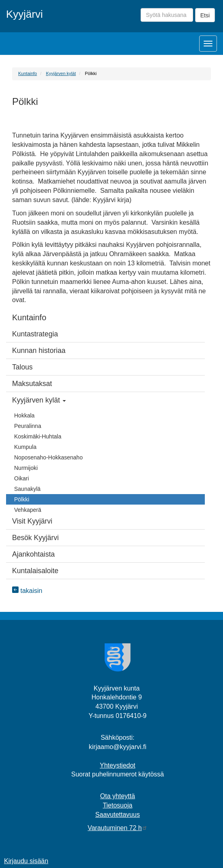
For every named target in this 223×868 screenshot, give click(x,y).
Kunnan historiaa (39, 351)
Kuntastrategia (35, 334)
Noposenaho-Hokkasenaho (48, 457)
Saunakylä (27, 489)
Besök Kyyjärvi (35, 538)
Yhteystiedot (118, 765)
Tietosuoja (117, 805)
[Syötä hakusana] (167, 15)
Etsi (205, 15)
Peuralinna (28, 426)
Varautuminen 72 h (118, 828)
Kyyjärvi (24, 14)
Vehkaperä (28, 510)
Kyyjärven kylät (61, 73)
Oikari (22, 478)
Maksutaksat (32, 384)
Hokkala (24, 415)
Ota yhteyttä (118, 796)
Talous (22, 367)
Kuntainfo (27, 73)
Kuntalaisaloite (35, 571)
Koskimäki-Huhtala (38, 436)
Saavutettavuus (118, 815)
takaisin (27, 591)
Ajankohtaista (34, 554)
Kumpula (25, 447)
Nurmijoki (26, 468)
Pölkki (22, 499)
